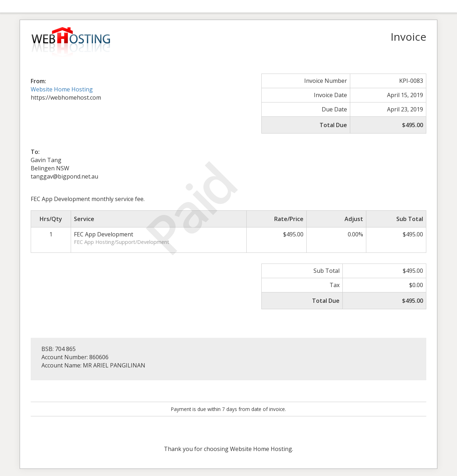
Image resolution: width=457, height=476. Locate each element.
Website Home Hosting (62, 89)
